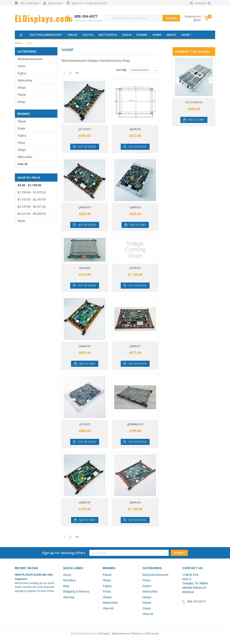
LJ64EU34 (135, 502)
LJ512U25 (85, 424)
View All (23, 164)
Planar (142, 35)
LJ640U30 (135, 207)
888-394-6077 (89, 18)
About (171, 35)
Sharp (157, 35)
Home (18, 43)
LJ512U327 (85, 129)
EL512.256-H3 (194, 102)
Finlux (72, 35)
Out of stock (87, 147)
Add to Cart (138, 225)
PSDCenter (152, 634)
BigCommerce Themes (126, 634)
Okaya (127, 35)
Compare (200, 3)
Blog (66, 586)
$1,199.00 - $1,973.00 (32, 192)
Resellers (70, 580)
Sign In (76, 3)
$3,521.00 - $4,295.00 (32, 214)
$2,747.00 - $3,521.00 (32, 206)
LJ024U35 (135, 129)
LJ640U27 (135, 346)
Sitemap (69, 597)
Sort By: (122, 70)
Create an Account (96, 3)
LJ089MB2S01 (135, 424)
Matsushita (108, 35)
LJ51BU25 (135, 268)
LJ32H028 (85, 268)
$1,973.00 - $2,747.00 (32, 199)
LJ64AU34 (85, 346)
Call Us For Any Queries (89, 20)
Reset (21, 221)
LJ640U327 (85, 207)
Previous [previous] (176, 80)
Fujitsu (88, 35)
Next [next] (212, 80)
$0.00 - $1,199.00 (29, 185)
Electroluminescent (46, 35)
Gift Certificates (30, 3)
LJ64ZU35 (85, 502)
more (187, 35)
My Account (55, 3)
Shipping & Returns (76, 591)
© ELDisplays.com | (91, 634)
